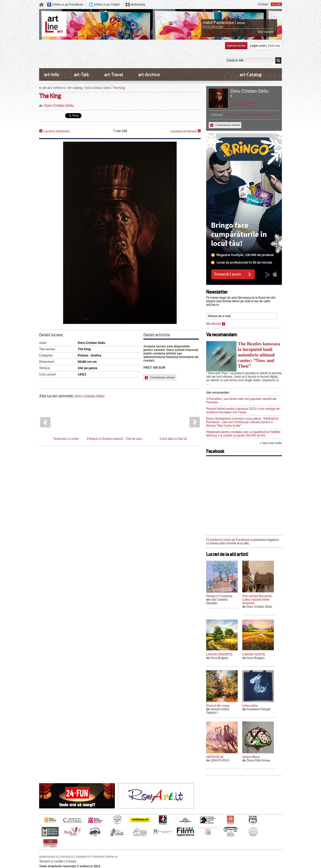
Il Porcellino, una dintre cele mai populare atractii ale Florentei (241, 401)
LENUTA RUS (220, 760)
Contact (263, 4)
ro (273, 4)
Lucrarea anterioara (54, 131)
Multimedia (138, 5)
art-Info (51, 75)
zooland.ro (83, 857)
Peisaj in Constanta (219, 596)
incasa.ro (67, 857)
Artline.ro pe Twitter (107, 5)
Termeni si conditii (51, 861)
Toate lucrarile (242, 104)
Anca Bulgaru (219, 658)
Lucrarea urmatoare (185, 131)
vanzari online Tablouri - (218, 711)
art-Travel (114, 75)
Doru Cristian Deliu (98, 88)
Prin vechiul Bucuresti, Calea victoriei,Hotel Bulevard (257, 600)
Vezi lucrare (266, 32)
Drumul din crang (218, 706)
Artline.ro (59, 88)
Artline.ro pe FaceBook (68, 5)
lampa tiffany (251, 757)
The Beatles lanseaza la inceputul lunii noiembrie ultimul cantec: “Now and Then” (259, 355)
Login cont (258, 46)
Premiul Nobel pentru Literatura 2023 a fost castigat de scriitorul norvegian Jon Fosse (243, 411)
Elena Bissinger (213, 27)
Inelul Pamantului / (219, 23)
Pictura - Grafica (238, 115)
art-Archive (149, 75)
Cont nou (274, 46)
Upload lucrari (236, 46)
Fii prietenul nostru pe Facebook (228, 540)
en (279, 4)
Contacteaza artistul (160, 378)
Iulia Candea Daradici (217, 601)
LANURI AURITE (254, 654)
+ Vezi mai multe (271, 443)
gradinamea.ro (49, 857)
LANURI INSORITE (219, 654)
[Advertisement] (131, 54)
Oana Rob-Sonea (258, 760)
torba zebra (250, 706)
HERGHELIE (215, 757)
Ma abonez (216, 324)
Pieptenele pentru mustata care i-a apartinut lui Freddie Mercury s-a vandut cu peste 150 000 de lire (243, 434)
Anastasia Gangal (258, 709)
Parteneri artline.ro (105, 857)
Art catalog (75, 88)
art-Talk (82, 75)
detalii (241, 23)
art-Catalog (251, 75)
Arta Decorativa (260, 115)
